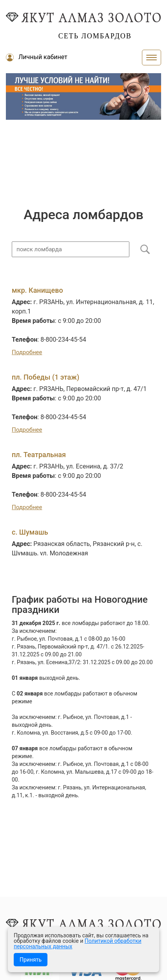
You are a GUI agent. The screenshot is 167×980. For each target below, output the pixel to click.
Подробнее (27, 352)
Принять (31, 960)
